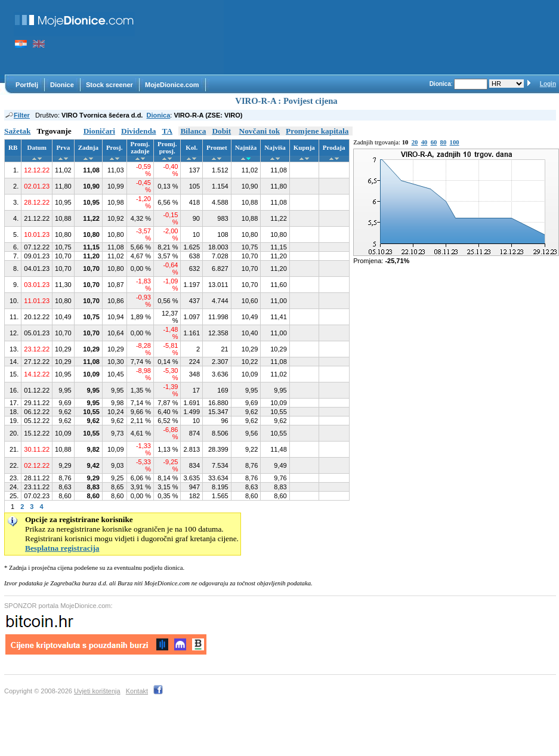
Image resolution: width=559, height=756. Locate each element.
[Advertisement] (185, 37)
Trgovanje (54, 131)
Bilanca (193, 131)
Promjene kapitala (317, 131)
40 (424, 142)
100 (455, 142)
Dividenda (139, 131)
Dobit (221, 131)
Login (548, 84)
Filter (17, 115)
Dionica (159, 115)
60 (434, 142)
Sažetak (17, 131)
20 (415, 142)
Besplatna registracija (62, 548)
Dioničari (99, 131)
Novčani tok (260, 131)
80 (444, 142)
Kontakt (137, 691)
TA (168, 131)
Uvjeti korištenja (97, 691)
